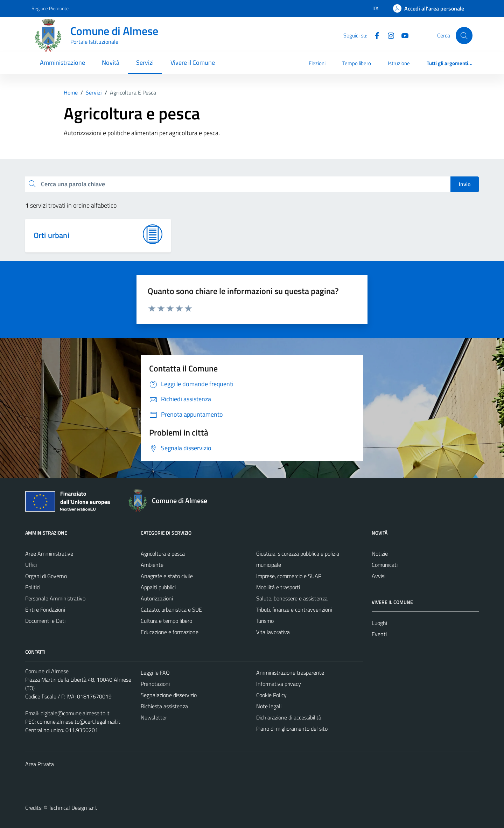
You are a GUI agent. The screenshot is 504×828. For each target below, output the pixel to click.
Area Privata (40, 764)
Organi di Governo (46, 576)
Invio (465, 184)
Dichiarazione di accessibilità (289, 717)
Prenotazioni (155, 684)
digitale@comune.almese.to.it (75, 713)
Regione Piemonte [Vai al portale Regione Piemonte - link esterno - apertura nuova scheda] (50, 8)
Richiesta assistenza (164, 706)
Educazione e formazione (170, 632)
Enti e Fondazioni (45, 610)
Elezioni (317, 63)
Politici (33, 587)
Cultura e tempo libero (166, 621)
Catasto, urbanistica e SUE (171, 610)
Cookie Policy (271, 695)
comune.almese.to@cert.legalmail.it (79, 722)
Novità (111, 62)
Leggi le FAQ (155, 673)
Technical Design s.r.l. (73, 808)
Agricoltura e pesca (163, 554)
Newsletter (154, 717)
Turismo (265, 621)
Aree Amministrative (49, 554)
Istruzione (399, 63)
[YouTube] (402, 35)
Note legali (269, 706)
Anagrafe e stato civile (167, 576)
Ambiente (152, 565)
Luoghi (379, 623)
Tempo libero (357, 63)
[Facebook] (374, 35)
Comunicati (385, 565)
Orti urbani (51, 235)
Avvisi (379, 576)
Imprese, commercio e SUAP (289, 576)
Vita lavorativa (273, 632)
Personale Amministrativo (55, 598)
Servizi (145, 62)
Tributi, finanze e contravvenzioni (294, 610)
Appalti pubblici (158, 587)
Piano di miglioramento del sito (292, 729)
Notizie (380, 554)
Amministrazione (62, 62)
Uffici (31, 565)
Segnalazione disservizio (169, 695)
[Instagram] (388, 35)
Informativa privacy (279, 684)
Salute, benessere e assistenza (292, 598)
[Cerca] (464, 35)
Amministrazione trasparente (290, 673)
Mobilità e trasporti (278, 587)
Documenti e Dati (45, 621)
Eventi (379, 634)
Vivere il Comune (193, 62)
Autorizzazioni (157, 598)
